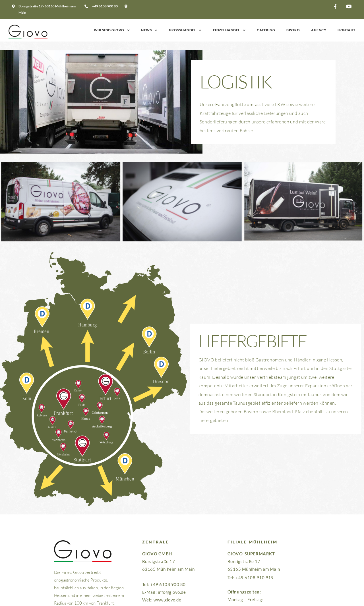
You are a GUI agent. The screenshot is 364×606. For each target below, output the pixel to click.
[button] (337, 7)
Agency (319, 30)
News (149, 30)
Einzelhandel (229, 30)
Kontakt (347, 30)
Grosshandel (185, 30)
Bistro (293, 30)
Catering (266, 30)
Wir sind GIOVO (112, 30)
